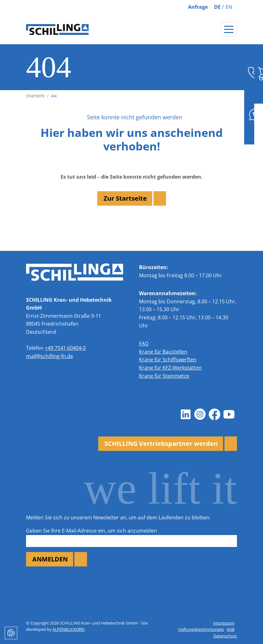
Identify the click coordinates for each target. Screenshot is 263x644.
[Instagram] (200, 414)
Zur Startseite (125, 198)
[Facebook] (214, 414)
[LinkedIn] (185, 414)
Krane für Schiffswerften (168, 360)
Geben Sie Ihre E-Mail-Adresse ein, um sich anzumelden (91, 531)
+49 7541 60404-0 (65, 348)
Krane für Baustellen (163, 352)
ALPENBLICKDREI (69, 629)
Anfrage (198, 7)
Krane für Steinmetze (164, 376)
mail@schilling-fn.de (50, 356)
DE (217, 7)
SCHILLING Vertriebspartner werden (161, 444)
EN (229, 7)
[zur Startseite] (57, 30)
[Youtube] (229, 414)
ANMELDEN (50, 559)
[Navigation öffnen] (229, 29)
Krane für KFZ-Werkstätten (170, 368)
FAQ (144, 344)
